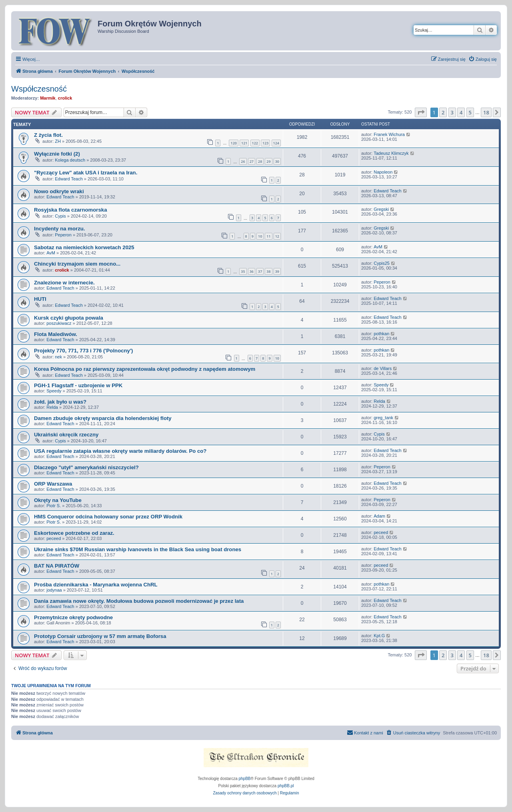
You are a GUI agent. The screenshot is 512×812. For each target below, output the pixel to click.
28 (260, 161)
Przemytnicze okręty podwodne (73, 617)
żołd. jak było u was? (60, 402)
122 (255, 143)
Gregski (381, 209)
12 (277, 236)
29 (268, 161)
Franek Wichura (389, 134)
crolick (65, 98)
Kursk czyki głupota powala (69, 318)
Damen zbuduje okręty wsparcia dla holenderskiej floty (103, 418)
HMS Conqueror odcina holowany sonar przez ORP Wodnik (108, 517)
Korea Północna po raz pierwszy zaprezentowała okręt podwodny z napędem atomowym (145, 369)
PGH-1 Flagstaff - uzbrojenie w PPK (78, 385)
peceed (54, 538)
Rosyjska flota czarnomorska (71, 210)
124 (276, 143)
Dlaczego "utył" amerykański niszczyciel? (86, 467)
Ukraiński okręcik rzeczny (66, 435)
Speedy (54, 391)
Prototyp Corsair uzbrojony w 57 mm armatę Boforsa (100, 636)
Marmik (48, 98)
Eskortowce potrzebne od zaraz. (74, 533)
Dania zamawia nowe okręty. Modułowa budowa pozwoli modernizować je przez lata (139, 601)
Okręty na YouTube (58, 500)
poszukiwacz (59, 323)
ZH (58, 141)
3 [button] (452, 112)
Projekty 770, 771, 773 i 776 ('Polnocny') (83, 351)
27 (252, 161)
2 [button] (443, 112)
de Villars (383, 368)
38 (268, 271)
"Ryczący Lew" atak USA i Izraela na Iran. (86, 173)
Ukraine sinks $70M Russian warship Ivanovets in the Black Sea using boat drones (138, 549)
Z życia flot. (48, 135)
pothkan (381, 334)
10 (260, 236)
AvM (51, 253)
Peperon (63, 235)
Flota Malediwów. (56, 334)
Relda (52, 407)
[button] (421, 112)
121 (244, 143)
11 (268, 236)
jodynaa (54, 590)
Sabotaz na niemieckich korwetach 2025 (84, 247)
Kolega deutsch (70, 160)
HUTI (40, 299)
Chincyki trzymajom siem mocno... (77, 264)
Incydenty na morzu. (60, 229)
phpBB (245, 779)
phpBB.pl (286, 786)
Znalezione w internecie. (64, 283)
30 (277, 161)
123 (265, 143)
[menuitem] (483, 59)
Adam (379, 516)
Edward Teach (69, 179)
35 (243, 271)
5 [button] (470, 112)
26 (243, 161)
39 (277, 271)
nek (58, 357)
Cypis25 (382, 263)
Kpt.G (379, 636)
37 (260, 271)
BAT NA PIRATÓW (57, 566)
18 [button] (486, 112)
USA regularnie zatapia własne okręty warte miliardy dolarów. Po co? (120, 451)
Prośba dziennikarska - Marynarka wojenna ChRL (96, 585)
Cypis (60, 216)
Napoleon (383, 172)
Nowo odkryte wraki (59, 191)
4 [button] (461, 112)
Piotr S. (54, 506)
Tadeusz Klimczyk (391, 153)
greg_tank (383, 418)
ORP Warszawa (53, 484)
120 (233, 143)
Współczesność (39, 89)
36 (252, 271)
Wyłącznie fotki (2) (57, 154)
